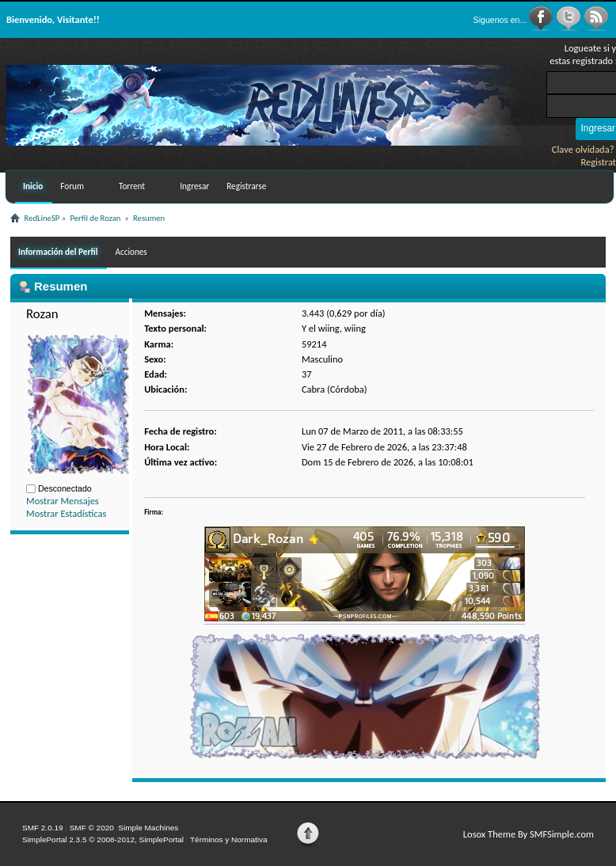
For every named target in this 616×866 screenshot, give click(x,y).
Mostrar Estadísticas (66, 513)
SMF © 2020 (92, 828)
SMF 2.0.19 (43, 828)
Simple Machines (148, 828)
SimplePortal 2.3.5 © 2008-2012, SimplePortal (103, 839)
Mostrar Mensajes (63, 501)
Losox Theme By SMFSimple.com (529, 834)
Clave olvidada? (583, 149)
